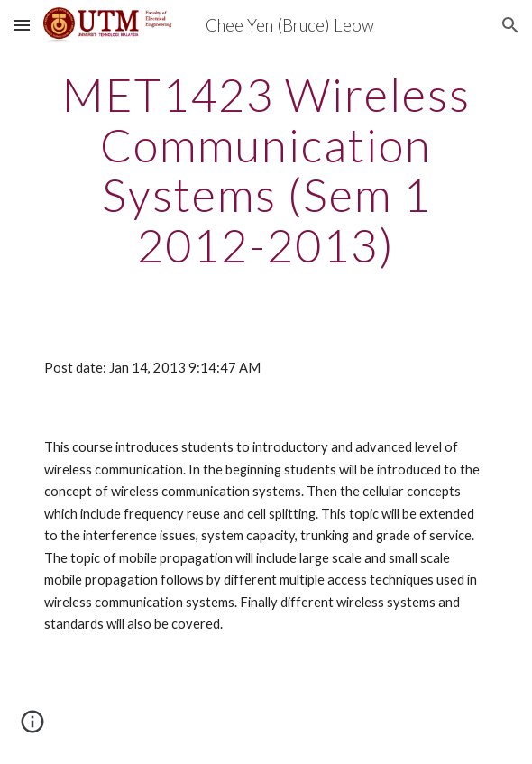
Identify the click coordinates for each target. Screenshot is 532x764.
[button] (22, 25)
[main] (266, 170)
